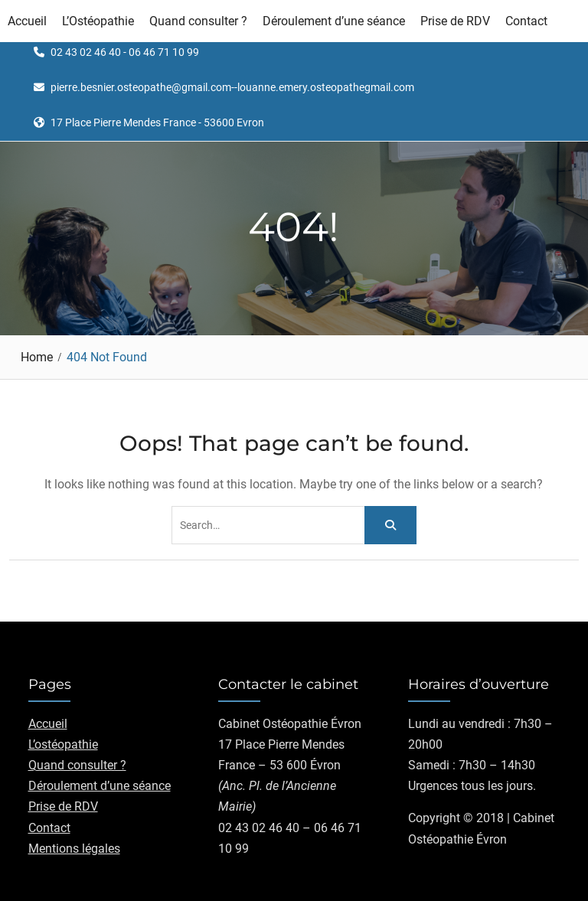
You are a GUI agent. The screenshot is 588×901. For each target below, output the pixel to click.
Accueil (27, 21)
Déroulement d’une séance (334, 21)
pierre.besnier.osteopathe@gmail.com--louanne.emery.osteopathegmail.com (232, 88)
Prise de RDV (455, 21)
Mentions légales (74, 849)
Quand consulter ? (198, 21)
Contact (526, 21)
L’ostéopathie (63, 744)
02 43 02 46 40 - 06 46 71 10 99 (125, 52)
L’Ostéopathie (98, 21)
